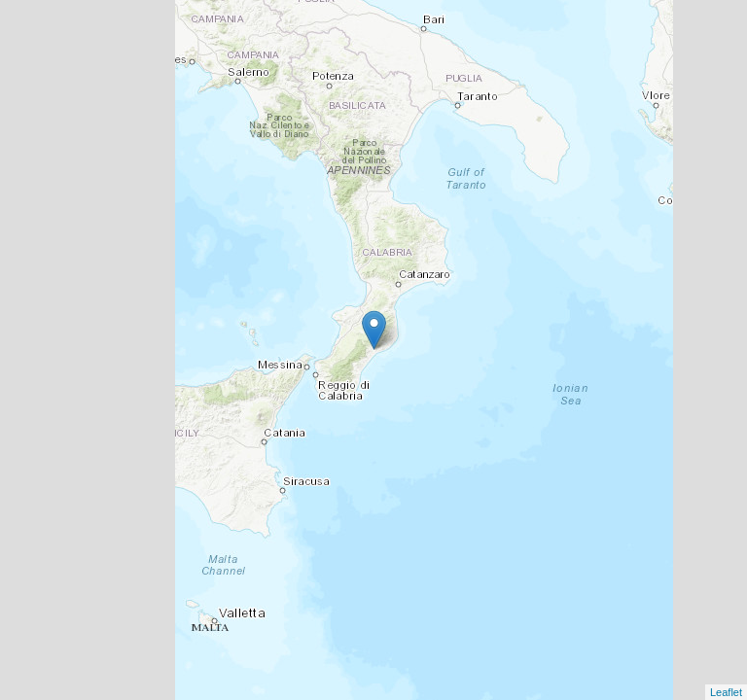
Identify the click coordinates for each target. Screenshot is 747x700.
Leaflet (726, 692)
